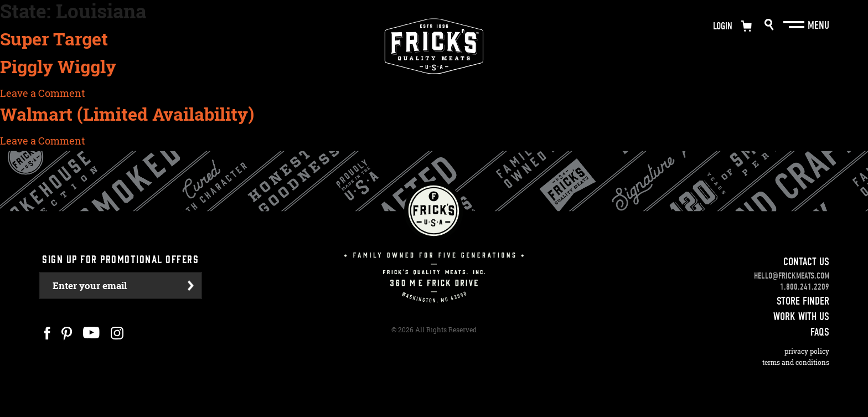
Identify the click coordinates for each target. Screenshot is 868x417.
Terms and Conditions (796, 362)
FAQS (820, 332)
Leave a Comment (43, 93)
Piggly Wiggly (58, 66)
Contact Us (806, 262)
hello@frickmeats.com (792, 276)
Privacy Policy (807, 351)
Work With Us (801, 316)
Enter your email (90, 285)
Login (723, 26)
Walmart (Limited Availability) (127, 114)
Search (769, 25)
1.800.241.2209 (805, 287)
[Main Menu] (795, 25)
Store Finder (803, 301)
